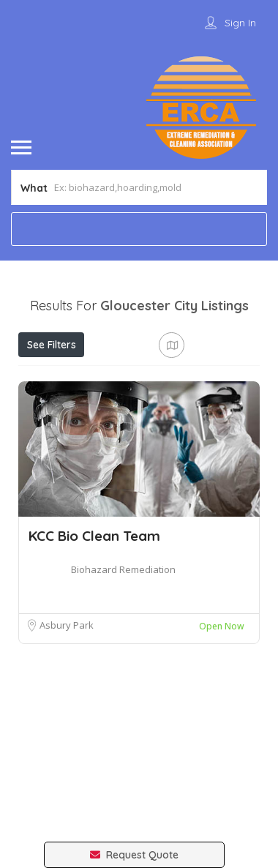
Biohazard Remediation (123, 569)
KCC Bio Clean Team (94, 536)
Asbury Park (67, 625)
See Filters (52, 345)
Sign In (240, 23)
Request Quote (134, 855)
